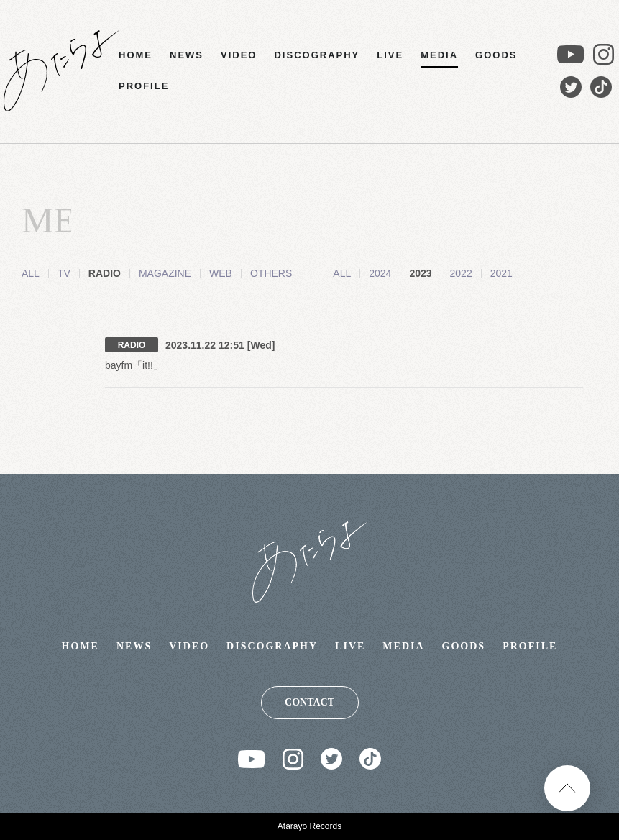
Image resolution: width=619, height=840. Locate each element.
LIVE (390, 55)
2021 (483, 273)
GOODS (496, 55)
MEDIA (439, 55)
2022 (443, 273)
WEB (221, 273)
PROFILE (144, 86)
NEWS (187, 55)
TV (64, 273)
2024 (362, 273)
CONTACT (309, 702)
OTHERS (271, 273)
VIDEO (239, 55)
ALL (31, 273)
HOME (136, 55)
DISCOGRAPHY (317, 55)
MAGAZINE (165, 273)
